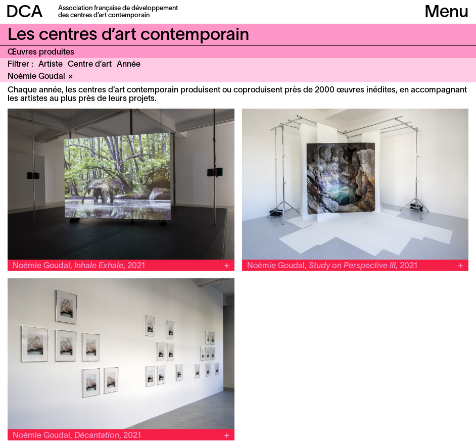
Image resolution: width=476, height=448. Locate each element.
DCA (25, 13)
